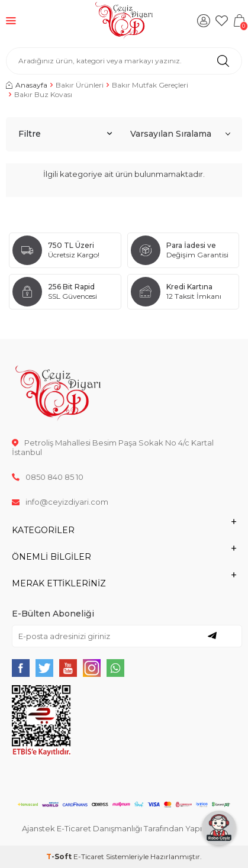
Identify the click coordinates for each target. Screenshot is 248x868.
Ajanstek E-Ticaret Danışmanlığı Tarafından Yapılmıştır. (124, 828)
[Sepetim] (239, 21)
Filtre (65, 134)
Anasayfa (27, 85)
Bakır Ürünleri (80, 85)
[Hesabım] (204, 21)
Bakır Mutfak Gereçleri (150, 85)
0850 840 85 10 (48, 477)
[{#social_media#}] (21, 668)
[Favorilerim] (221, 21)
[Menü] (11, 20)
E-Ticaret (89, 856)
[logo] (124, 21)
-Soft (60, 856)
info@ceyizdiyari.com (60, 502)
